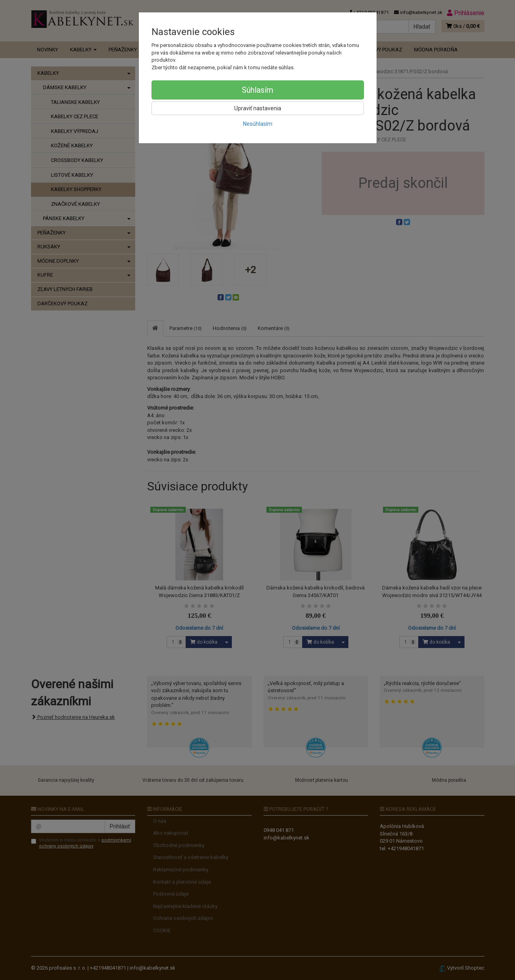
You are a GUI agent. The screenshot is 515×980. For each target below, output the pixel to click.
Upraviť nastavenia (258, 108)
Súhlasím (257, 90)
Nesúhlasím (258, 124)
